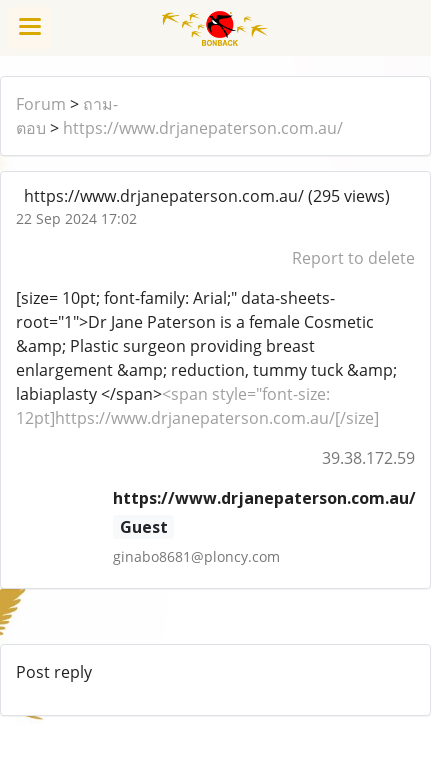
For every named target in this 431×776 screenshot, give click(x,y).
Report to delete (353, 258)
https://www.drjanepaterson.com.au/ (203, 128)
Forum (41, 104)
